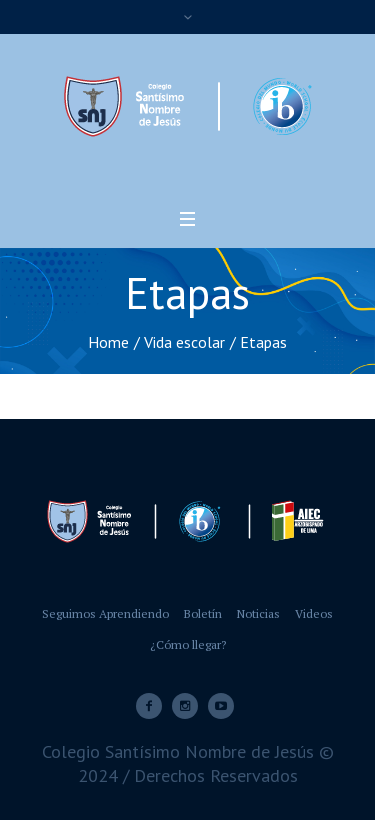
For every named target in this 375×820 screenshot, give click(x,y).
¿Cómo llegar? (188, 644)
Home (108, 342)
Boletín (203, 613)
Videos (314, 613)
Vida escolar (184, 342)
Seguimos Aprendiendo (105, 613)
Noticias (258, 613)
